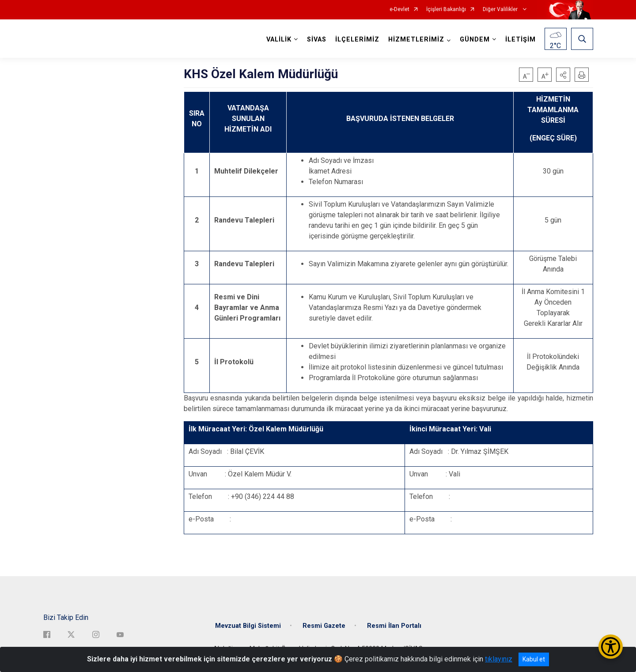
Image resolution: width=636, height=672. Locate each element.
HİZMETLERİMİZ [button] (416, 40)
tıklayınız (499, 659)
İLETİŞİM (521, 40)
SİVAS (317, 40)
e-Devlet (399, 9)
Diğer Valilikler (501, 9)
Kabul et (534, 659)
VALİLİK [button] (279, 40)
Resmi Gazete (324, 626)
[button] (563, 75)
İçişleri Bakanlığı (446, 9)
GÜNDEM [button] (475, 40)
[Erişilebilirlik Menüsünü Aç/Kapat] (611, 647)
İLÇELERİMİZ (357, 40)
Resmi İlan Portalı (394, 626)
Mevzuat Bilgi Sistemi (248, 626)
